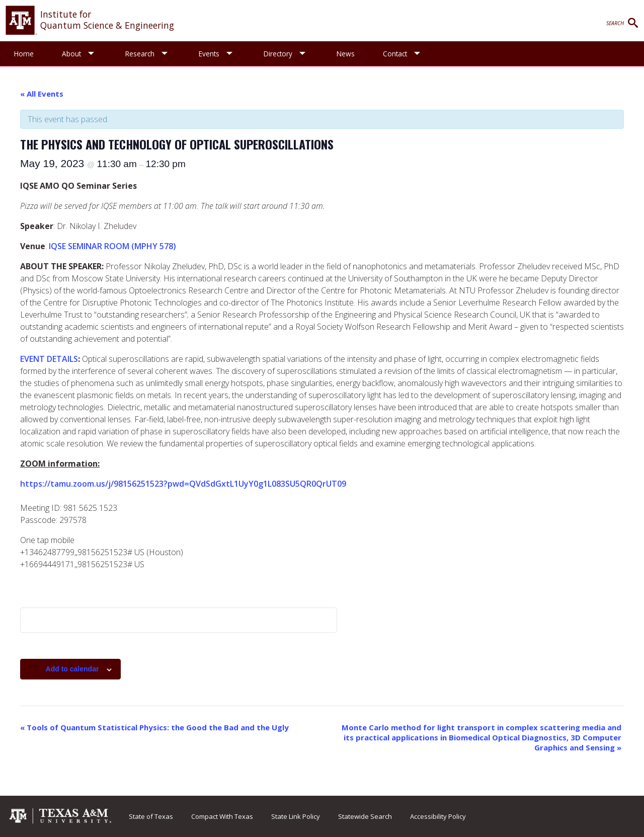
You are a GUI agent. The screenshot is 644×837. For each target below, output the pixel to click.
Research (140, 54)
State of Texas (151, 816)
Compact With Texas (222, 816)
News (346, 54)
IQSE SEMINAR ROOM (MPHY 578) (112, 246)
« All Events (42, 94)
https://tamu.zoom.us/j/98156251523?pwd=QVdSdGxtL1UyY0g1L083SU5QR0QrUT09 (183, 484)
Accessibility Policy (438, 816)
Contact (395, 54)
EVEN (30, 359)
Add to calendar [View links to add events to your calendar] (72, 669)
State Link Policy (296, 816)
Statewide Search (365, 816)
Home (24, 54)
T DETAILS (59, 359)
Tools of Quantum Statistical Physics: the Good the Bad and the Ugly (154, 727)
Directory (278, 54)
